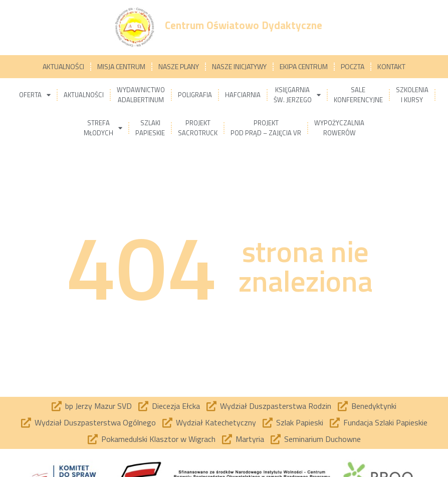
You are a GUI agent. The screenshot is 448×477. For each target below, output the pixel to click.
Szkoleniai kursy (412, 95)
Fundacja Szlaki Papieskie (385, 422)
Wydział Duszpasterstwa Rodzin (276, 406)
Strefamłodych (103, 128)
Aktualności (63, 66)
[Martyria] (227, 439)
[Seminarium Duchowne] (276, 439)
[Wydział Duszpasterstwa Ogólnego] (26, 423)
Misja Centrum (121, 66)
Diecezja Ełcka (176, 406)
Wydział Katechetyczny (216, 422)
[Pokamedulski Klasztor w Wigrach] (93, 439)
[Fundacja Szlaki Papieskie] (335, 423)
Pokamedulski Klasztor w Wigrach (158, 439)
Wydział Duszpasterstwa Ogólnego (95, 422)
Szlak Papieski (300, 422)
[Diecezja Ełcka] (143, 406)
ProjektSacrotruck (198, 128)
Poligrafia (195, 95)
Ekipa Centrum (304, 66)
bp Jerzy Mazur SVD (98, 406)
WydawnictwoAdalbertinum (141, 95)
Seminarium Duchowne (322, 439)
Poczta (353, 66)
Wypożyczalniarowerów (339, 128)
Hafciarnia (243, 95)
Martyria (250, 439)
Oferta (35, 95)
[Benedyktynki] (343, 406)
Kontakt (391, 66)
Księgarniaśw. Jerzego (297, 95)
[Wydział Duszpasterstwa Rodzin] (211, 406)
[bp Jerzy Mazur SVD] (57, 406)
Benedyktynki (374, 406)
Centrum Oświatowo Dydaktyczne (244, 25)
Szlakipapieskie (150, 128)
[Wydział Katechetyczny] (167, 423)
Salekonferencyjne (358, 95)
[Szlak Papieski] (268, 423)
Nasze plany (179, 66)
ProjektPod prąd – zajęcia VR (266, 128)
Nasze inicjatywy (239, 66)
